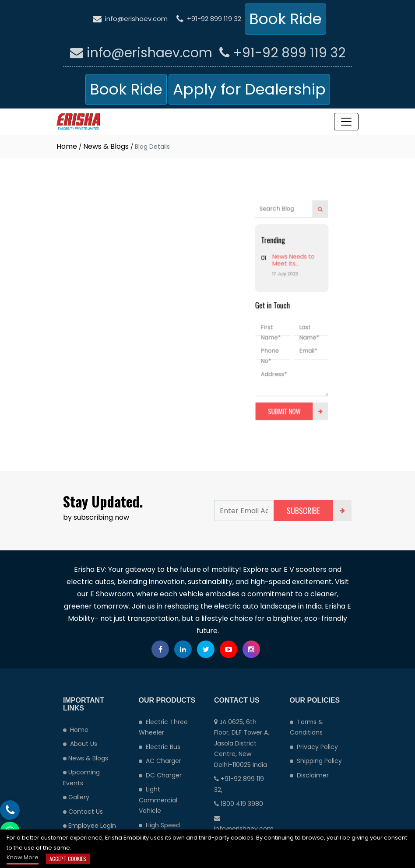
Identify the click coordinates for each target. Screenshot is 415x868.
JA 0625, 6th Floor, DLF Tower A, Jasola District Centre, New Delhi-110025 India (242, 743)
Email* (287, 343)
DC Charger (160, 775)
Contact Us (83, 812)
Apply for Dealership (249, 89)
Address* (260, 361)
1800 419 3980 (239, 804)
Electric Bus (160, 747)
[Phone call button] (10, 810)
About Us (80, 744)
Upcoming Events (81, 778)
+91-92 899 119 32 (209, 19)
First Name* (257, 329)
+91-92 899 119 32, (239, 784)
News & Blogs (106, 146)
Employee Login (90, 826)
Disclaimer (309, 775)
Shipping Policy (316, 761)
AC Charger (160, 761)
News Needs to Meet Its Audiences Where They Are (278, 271)
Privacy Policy (314, 747)
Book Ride (285, 19)
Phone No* (257, 347)
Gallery (76, 797)
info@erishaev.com (130, 19)
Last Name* (288, 329)
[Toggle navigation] (346, 122)
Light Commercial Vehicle (158, 800)
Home (67, 146)
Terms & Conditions (306, 727)
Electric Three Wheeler (163, 727)
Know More (23, 857)
